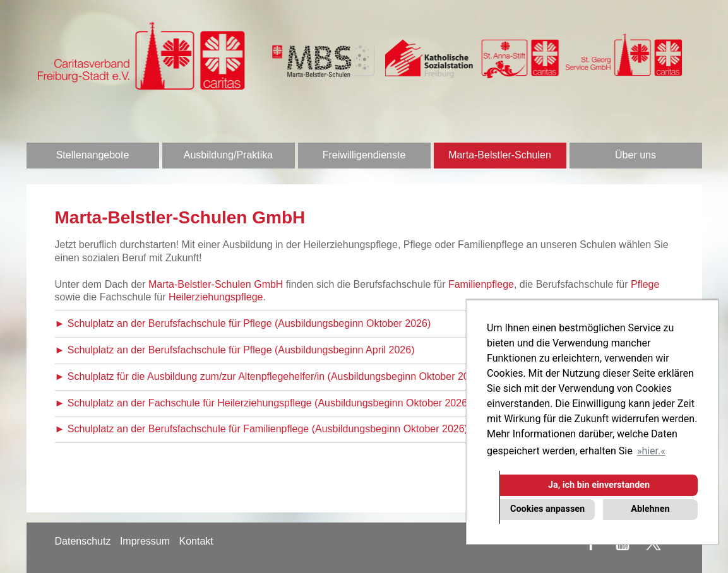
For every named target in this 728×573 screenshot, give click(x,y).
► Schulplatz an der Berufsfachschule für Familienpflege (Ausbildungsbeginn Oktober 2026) (261, 429)
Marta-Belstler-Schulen (500, 155)
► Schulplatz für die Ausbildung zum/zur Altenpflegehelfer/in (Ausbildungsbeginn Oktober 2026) (269, 376)
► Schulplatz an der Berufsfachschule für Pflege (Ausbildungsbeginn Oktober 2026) (243, 323)
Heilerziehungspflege (216, 297)
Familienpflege (481, 284)
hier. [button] (651, 451)
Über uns (636, 155)
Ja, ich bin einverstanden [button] (599, 485)
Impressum (145, 541)
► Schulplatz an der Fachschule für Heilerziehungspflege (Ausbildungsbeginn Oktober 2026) (263, 403)
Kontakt (196, 541)
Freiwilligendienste (364, 155)
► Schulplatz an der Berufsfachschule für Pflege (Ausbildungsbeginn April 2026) (235, 350)
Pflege (645, 284)
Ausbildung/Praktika (228, 155)
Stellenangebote (93, 155)
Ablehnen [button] (650, 509)
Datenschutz (83, 541)
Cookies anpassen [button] (547, 509)
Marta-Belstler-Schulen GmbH (216, 284)
